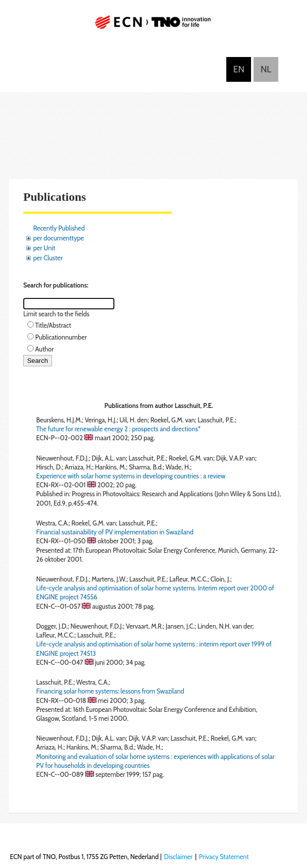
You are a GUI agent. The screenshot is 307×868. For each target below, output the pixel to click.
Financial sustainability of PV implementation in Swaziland (115, 532)
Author (44, 349)
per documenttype (58, 238)
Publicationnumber (61, 337)
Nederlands (266, 69)
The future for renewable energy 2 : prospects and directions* (118, 429)
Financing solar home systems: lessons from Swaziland (110, 691)
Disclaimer (178, 857)
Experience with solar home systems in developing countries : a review (131, 476)
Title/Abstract (53, 325)
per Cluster (48, 258)
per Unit (44, 248)
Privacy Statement (224, 857)
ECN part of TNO (153, 26)
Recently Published (59, 228)
